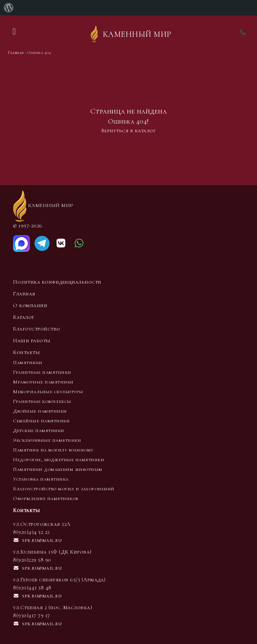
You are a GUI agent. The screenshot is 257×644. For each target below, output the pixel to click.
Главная (24, 294)
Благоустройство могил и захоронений (64, 489)
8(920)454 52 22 (31, 532)
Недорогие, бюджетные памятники (59, 459)
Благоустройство (37, 329)
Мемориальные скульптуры (48, 391)
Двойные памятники (40, 411)
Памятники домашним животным (58, 469)
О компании (30, 305)
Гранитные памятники (42, 372)
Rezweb (54, 640)
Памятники (28, 362)
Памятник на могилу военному (53, 450)
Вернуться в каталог (129, 131)
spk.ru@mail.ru (37, 540)
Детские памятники (39, 430)
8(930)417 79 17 (32, 616)
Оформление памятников (46, 498)
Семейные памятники (41, 421)
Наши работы (32, 341)
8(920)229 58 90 (32, 560)
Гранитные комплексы (42, 401)
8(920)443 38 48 (32, 588)
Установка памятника (41, 479)
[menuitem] (9, 8)
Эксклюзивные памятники (47, 440)
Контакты (26, 352)
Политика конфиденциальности (57, 282)
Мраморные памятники (43, 382)
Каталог (24, 317)
